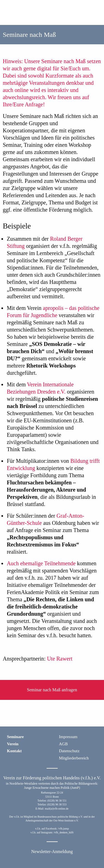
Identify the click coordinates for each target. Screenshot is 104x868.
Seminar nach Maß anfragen (52, 690)
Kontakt (14, 751)
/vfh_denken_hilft (64, 832)
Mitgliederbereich (74, 758)
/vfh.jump (63, 829)
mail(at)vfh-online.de (57, 809)
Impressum (68, 737)
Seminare (15, 737)
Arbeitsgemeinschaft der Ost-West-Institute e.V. (52, 821)
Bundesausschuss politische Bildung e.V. (60, 817)
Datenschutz (69, 751)
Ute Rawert (60, 659)
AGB (64, 744)
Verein (13, 744)
